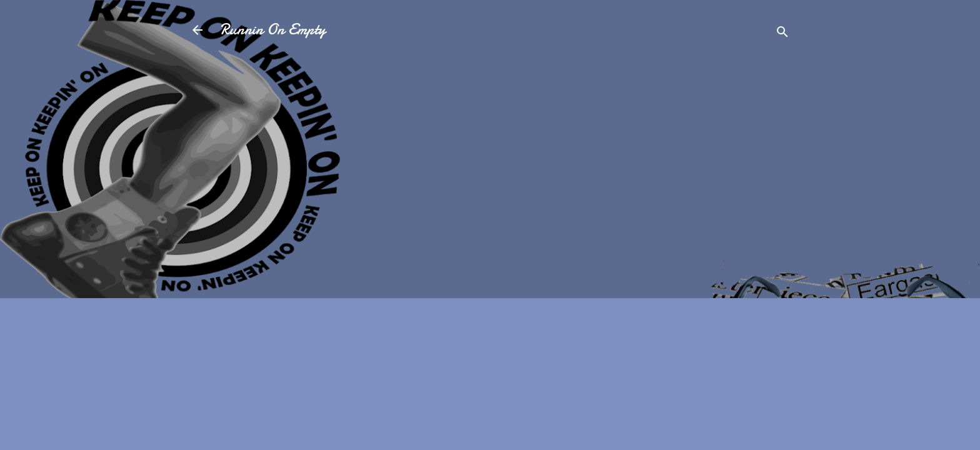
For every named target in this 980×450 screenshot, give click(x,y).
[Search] (782, 34)
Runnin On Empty (273, 30)
